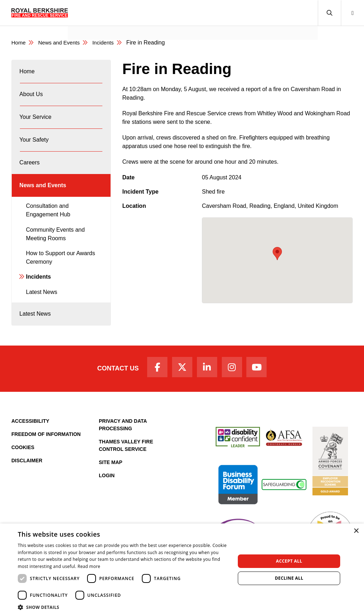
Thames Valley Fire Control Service (126, 468)
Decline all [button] (289, 578)
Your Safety (34, 150)
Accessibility (30, 443)
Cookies (23, 470)
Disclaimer (27, 483)
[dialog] (182, 570)
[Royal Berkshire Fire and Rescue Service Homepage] (40, 13)
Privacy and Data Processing (123, 447)
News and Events (96, 23)
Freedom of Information (46, 457)
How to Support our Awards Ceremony (60, 275)
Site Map (111, 485)
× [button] (356, 531)
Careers (30, 175)
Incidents (108, 43)
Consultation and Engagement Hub (48, 227)
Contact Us (112, 390)
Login (107, 498)
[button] (329, 13)
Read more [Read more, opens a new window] (89, 566)
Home (19, 43)
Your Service (36, 124)
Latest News (42, 309)
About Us (32, 98)
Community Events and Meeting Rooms (55, 251)
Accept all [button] (289, 561)
